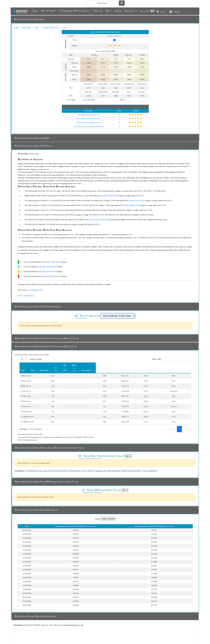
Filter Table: (157, 359)
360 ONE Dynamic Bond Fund (88, 115)
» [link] (189, 424)
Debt (37, 28)
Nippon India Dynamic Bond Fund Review (33, 146)
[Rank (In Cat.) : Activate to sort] (153, 365)
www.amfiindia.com (35, 290)
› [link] (184, 424)
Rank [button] (152, 365)
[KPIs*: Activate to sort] (40, 365)
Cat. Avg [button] (107, 365)
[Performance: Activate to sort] (178, 365)
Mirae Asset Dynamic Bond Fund (88, 119)
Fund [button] (65, 365)
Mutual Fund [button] (48, 11)
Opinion (118, 11)
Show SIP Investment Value (101, 485)
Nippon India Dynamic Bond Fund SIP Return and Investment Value (46, 476)
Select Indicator (87, 316)
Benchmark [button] (85, 365)
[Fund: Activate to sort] (67, 365)
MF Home (27, 28)
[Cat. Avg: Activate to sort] (108, 365)
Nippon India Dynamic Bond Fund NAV (32, 138)
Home (35, 11)
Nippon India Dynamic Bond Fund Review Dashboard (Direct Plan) (46, 346)
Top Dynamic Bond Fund (105, 107)
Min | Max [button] (128, 365)
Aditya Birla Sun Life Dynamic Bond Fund (89, 127)
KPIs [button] (23, 365)
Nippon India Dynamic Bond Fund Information (36, 611)
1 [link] (170, 424)
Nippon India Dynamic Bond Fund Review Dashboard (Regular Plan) (47, 338)
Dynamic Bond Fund (50, 28)
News (108, 11)
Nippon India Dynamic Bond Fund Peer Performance (38, 306)
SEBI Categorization (26, 296)
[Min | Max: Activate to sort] (130, 365)
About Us (144, 11)
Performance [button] (177, 365)
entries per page (36, 359)
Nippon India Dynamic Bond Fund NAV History (36, 505)
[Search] (102, 3)
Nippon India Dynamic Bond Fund (29, 19)
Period (97, 514)
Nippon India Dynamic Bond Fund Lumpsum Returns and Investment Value (50, 442)
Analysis (98, 11)
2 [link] (175, 424)
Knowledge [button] (130, 11)
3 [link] (179, 424)
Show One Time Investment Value (101, 451)
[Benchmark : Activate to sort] (86, 365)
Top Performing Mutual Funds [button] (74, 11)
